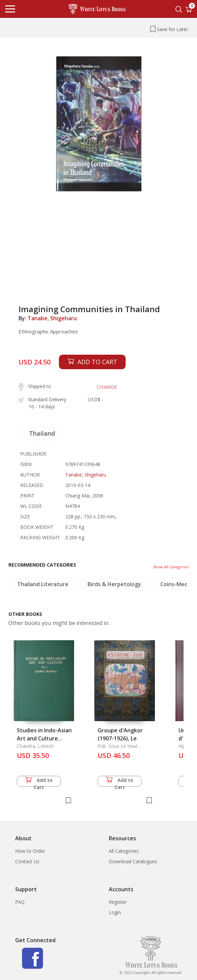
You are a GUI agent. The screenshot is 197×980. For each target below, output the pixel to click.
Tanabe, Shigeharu (52, 318)
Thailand (42, 433)
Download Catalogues (133, 861)
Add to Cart (39, 782)
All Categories (124, 851)
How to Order (30, 851)
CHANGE (107, 387)
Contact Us (27, 861)
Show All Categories (171, 567)
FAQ (20, 902)
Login (115, 912)
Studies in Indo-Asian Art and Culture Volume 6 (44, 738)
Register (118, 902)
